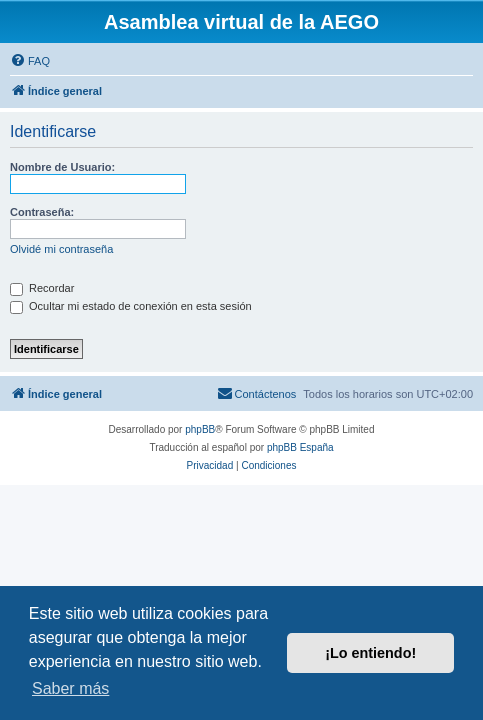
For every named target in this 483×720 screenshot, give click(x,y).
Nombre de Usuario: (62, 167)
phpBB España (300, 447)
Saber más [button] (70, 688)
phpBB (200, 429)
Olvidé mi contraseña (61, 249)
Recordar (42, 288)
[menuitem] (30, 61)
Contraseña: (42, 212)
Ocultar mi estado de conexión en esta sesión (131, 306)
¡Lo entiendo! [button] (370, 653)
